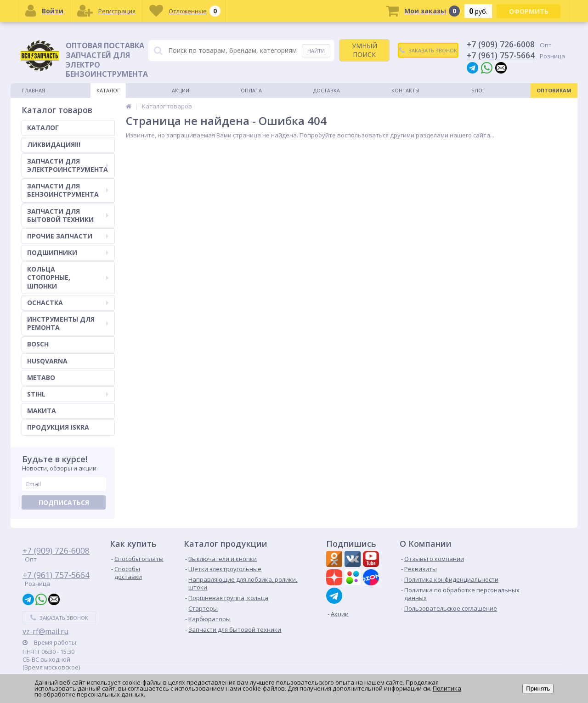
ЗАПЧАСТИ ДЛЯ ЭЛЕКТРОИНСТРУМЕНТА (68, 165)
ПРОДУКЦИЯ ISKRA (58, 427)
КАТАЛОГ (43, 128)
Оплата (251, 90)
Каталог (108, 90)
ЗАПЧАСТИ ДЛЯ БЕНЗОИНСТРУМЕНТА (68, 190)
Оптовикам (554, 90)
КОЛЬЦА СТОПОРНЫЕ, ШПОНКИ (68, 277)
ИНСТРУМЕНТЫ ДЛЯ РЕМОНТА (68, 323)
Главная (34, 90)
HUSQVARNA (47, 361)
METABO (41, 377)
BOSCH (38, 344)
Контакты (405, 90)
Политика (447, 688)
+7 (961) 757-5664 (501, 55)
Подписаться (64, 502)
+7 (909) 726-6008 (501, 44)
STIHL (68, 394)
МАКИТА (42, 411)
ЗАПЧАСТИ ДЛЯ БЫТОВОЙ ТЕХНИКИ (68, 215)
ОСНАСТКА (68, 303)
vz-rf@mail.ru (45, 631)
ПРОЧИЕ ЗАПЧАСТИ (68, 236)
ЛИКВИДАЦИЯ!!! (54, 145)
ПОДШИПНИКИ (68, 252)
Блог (478, 90)
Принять (538, 689)
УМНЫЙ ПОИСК (365, 50)
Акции (181, 90)
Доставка (327, 90)
